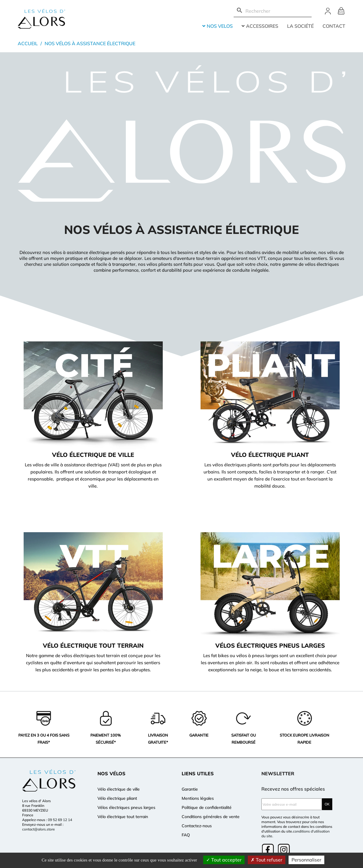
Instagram (284, 850)
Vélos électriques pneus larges (126, 807)
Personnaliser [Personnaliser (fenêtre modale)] (306, 860)
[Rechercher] (273, 11)
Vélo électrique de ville (119, 789)
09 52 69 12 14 (60, 820)
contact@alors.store (39, 829)
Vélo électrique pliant (117, 798)
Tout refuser (267, 860)
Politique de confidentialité (207, 807)
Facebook (268, 850)
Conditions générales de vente (211, 817)
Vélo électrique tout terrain (123, 817)
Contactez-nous (197, 826)
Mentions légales (198, 798)
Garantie (190, 789)
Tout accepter (224, 860)
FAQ (186, 835)
